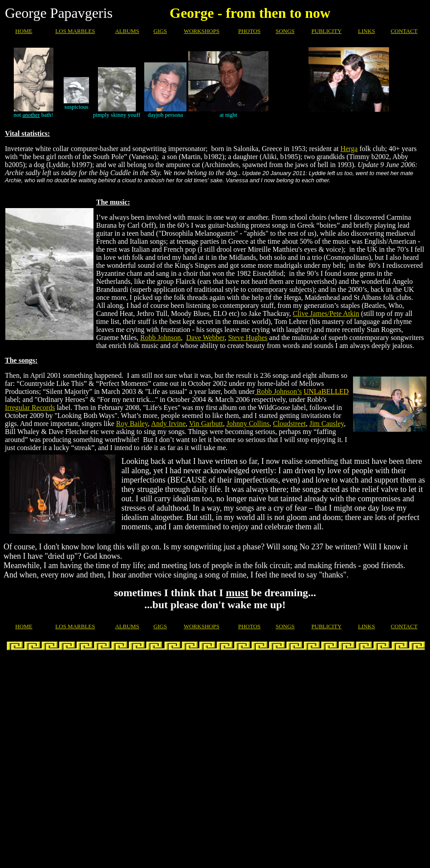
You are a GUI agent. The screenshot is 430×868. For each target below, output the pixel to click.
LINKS (366, 31)
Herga (349, 149)
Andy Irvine (168, 424)
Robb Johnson (160, 338)
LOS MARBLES (75, 31)
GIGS (160, 31)
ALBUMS (127, 31)
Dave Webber (205, 338)
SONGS (285, 31)
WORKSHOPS (202, 31)
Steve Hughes (247, 338)
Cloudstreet (289, 424)
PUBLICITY (327, 31)
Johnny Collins (248, 424)
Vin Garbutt (206, 424)
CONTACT (404, 31)
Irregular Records (30, 407)
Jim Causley (327, 424)
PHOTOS (249, 31)
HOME (24, 31)
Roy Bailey (132, 424)
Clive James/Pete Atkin (326, 313)
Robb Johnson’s (278, 391)
